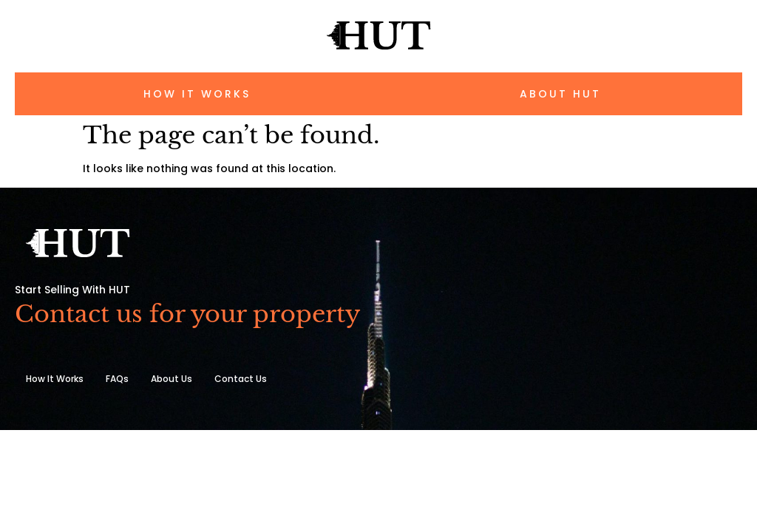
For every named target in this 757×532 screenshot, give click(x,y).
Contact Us (241, 379)
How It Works (55, 379)
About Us (172, 379)
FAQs (117, 379)
